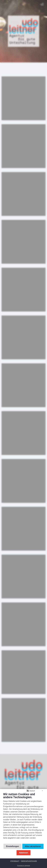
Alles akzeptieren (33, 846)
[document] (23, 818)
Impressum (15, 861)
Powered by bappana (24, 866)
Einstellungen (12, 846)
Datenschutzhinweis (29, 861)
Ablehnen (24, 853)
